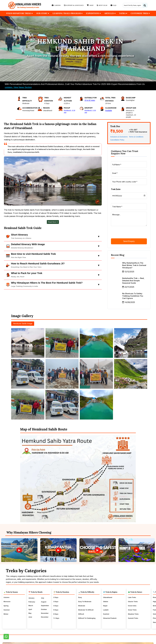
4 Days (56, 606)
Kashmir (106, 614)
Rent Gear (102, 5)
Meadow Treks (133, 614)
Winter (6, 614)
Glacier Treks (133, 602)
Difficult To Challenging (87, 618)
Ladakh (106, 610)
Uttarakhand (108, 597)
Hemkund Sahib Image (23, 324)
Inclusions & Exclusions (119, 137)
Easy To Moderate (85, 602)
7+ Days (56, 618)
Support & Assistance (74, 5)
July (43, 598)
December (45, 617)
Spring (6, 606)
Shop (90, 5)
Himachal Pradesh (110, 618)
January (31, 598)
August (44, 602)
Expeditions (93, 13)
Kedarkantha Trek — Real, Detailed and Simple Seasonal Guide (133, 281)
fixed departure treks (20, 13)
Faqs (114, 5)
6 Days (56, 614)
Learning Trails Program (68, 13)
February (32, 602)
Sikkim (106, 602)
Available (109, 111)
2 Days (56, 597)
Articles (110, 13)
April (30, 609)
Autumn (6, 597)
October (44, 609)
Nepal (105, 606)
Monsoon (7, 602)
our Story (43, 13)
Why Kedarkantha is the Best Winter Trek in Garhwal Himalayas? (134, 265)
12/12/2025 (128, 272)
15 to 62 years (90, 100)
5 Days (56, 610)
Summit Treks (133, 618)
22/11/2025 (128, 287)
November (45, 613)
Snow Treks (132, 610)
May (30, 613)
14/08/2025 (129, 302)
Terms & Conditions (136, 137)
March (31, 606)
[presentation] (129, 233)
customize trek (140, 13)
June (30, 617)
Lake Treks (132, 597)
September (45, 606)
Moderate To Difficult (86, 610)
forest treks (132, 606)
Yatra (123, 13)
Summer (7, 610)
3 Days (56, 602)
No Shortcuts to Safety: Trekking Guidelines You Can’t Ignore (133, 296)
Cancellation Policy (117, 140)
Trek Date (116, 189)
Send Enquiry (129, 241)
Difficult (81, 614)
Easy (80, 597)
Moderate (82, 606)
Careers (56, 5)
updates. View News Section (18, 87)
